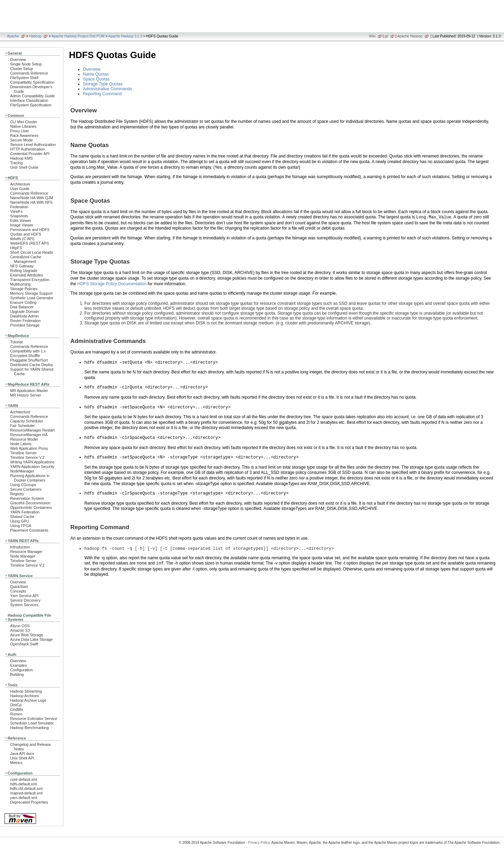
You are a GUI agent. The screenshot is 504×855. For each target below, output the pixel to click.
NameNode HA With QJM (32, 198)
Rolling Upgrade (24, 271)
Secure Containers (26, 489)
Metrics (16, 763)
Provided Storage (25, 325)
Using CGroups (23, 485)
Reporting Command (102, 94)
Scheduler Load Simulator (32, 723)
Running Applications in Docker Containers (30, 478)
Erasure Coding (23, 302)
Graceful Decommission (30, 503)
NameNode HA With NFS (31, 202)
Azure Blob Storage (27, 635)
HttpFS (16, 248)
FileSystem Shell (24, 78)
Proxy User (20, 131)
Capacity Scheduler (27, 421)
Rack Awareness (24, 135)
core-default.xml (24, 779)
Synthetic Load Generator (32, 298)
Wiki (372, 36)
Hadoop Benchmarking (29, 728)
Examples (19, 665)
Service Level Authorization (33, 145)
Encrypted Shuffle (25, 356)
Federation (19, 207)
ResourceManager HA (29, 435)
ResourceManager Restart (32, 430)
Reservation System (27, 498)
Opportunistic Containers (31, 507)
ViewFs (16, 211)
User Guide (20, 189)
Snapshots (19, 216)
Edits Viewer (21, 220)
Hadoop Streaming (26, 691)
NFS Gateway (22, 266)
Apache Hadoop (410, 36)
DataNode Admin (24, 316)
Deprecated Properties (29, 802)
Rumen (16, 714)
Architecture (20, 184)
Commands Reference (29, 73)
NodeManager (22, 471)
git (387, 36)
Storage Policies (24, 289)
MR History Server (26, 395)
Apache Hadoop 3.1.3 (125, 36)
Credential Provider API (30, 154)
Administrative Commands (107, 89)
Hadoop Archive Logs (28, 700)
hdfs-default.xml (23, 784)
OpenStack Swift (24, 644)
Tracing (16, 163)
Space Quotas (96, 79)
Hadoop (35, 36)
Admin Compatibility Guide (33, 96)
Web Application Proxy (29, 448)
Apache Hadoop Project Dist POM (78, 36)
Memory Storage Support (31, 293)
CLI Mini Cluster (24, 122)
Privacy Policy (259, 843)
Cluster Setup (22, 69)
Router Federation (25, 321)
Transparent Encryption (30, 280)
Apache (13, 36)
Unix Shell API (22, 758)
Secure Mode (21, 140)
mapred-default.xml (26, 793)
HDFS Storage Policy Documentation (112, 284)
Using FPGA (21, 526)
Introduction (20, 547)
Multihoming (20, 284)
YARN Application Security (32, 467)
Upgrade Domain (24, 311)
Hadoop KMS (21, 158)
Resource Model (24, 439)
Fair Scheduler (22, 426)
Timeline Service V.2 (27, 457)
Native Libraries (23, 126)
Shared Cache (22, 517)
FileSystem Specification (31, 105)
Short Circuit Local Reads (32, 252)
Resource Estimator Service (34, 719)
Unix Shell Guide (24, 167)
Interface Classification (29, 100)
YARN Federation (25, 512)
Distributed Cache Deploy (32, 365)
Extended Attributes (27, 275)
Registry (17, 494)
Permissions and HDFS (30, 230)
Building (17, 674)
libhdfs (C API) (22, 239)
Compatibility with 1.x (28, 351)
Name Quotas (96, 74)
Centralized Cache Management (26, 259)
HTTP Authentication (27, 149)
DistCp (16, 705)
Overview (18, 59)
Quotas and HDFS (26, 234)
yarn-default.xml (24, 798)
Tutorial (16, 342)
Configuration (21, 670)
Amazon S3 (20, 630)
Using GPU (20, 521)
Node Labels (21, 444)
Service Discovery (25, 600)
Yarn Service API (24, 596)
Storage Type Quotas (103, 84)
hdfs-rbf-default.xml (26, 789)
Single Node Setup (26, 64)
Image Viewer (22, 225)
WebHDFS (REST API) (29, 243)
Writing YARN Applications (32, 462)
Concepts (18, 591)
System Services (24, 605)
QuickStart (19, 587)
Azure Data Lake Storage (31, 639)
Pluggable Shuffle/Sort (29, 360)
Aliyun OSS (20, 626)
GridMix (17, 709)
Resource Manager (26, 552)
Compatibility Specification (32, 82)
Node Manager (23, 556)
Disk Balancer (22, 307)
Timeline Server (23, 453)
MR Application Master (29, 391)
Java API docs (22, 754)
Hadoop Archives (24, 696)
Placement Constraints (29, 530)
